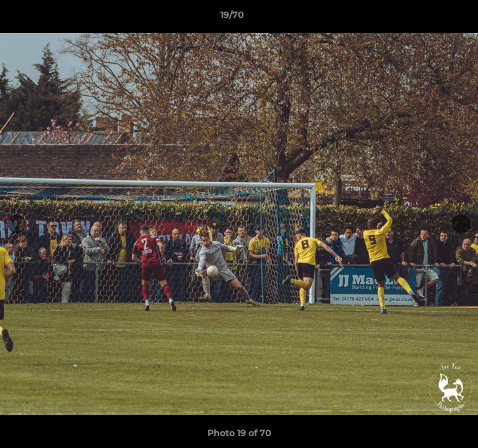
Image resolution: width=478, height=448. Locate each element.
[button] (433, 18)
